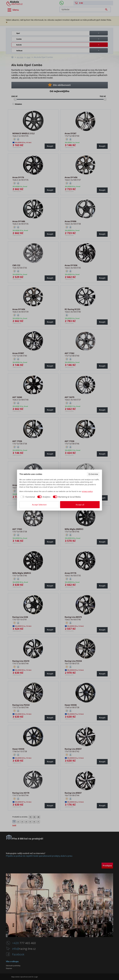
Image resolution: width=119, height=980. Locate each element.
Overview (93, 474)
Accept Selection (39, 505)
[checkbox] (27, 497)
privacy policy (87, 491)
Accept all (80, 505)
